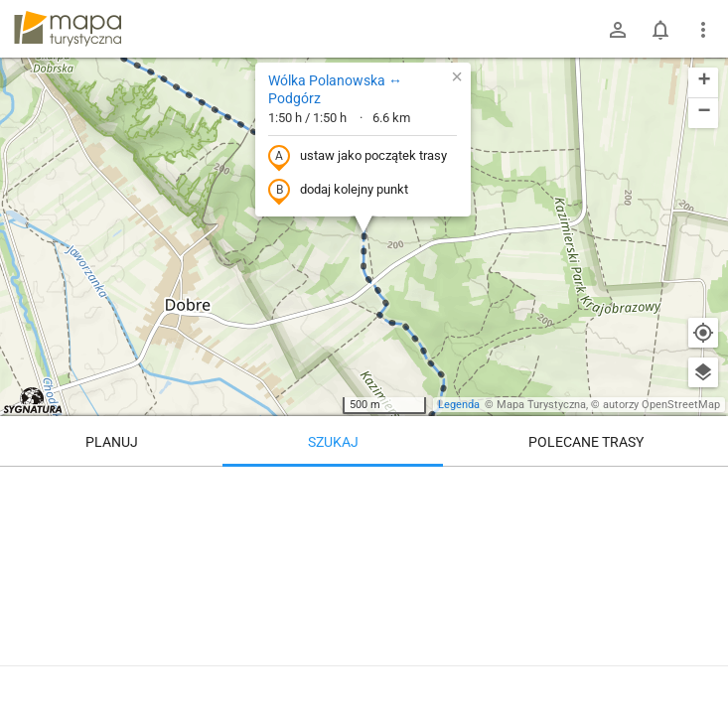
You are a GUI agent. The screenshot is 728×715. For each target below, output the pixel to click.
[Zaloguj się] (618, 30)
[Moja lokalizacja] (703, 333)
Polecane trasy (586, 442)
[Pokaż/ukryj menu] (703, 30)
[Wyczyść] (703, 489)
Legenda (459, 405)
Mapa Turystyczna (541, 405)
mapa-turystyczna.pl (68, 29)
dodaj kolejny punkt (338, 191)
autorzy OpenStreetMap (661, 405)
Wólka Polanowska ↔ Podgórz (335, 89)
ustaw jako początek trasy (358, 157)
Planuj (112, 442)
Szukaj (333, 442)
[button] (457, 76)
